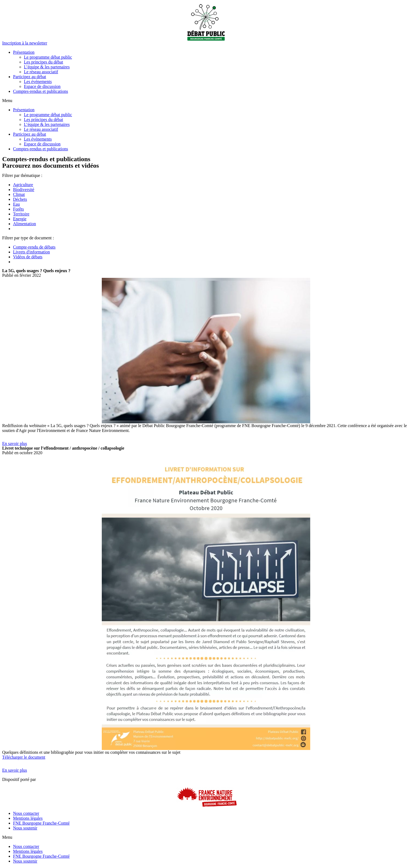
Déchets (20, 199)
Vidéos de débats (28, 257)
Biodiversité (24, 190)
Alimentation (24, 224)
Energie (20, 219)
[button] (25, 43)
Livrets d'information (31, 252)
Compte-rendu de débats (34, 247)
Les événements (38, 82)
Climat (19, 194)
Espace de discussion (42, 86)
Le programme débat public (48, 57)
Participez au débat (30, 77)
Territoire (21, 214)
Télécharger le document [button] (24, 757)
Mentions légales (28, 818)
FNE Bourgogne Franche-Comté (41, 823)
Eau (16, 204)
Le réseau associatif (41, 72)
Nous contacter (26, 813)
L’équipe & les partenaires (47, 67)
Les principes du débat (43, 62)
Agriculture (23, 185)
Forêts (18, 209)
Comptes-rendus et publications (41, 91)
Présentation (24, 52)
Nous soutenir (25, 828)
